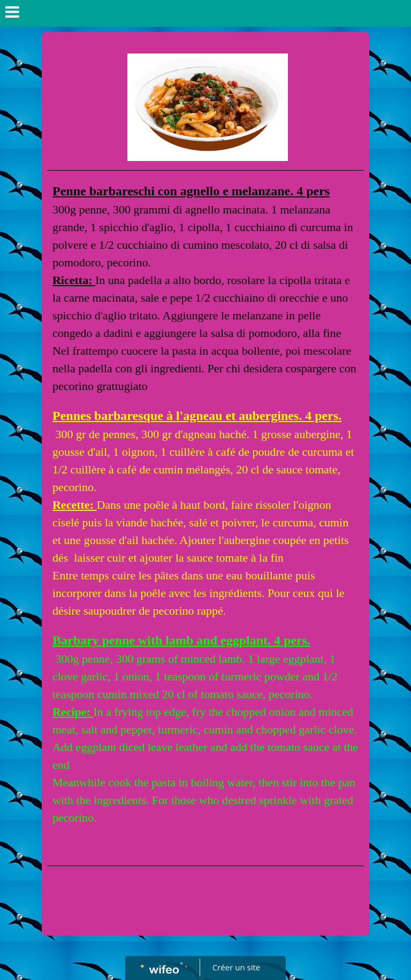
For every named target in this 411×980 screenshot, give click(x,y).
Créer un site (236, 967)
